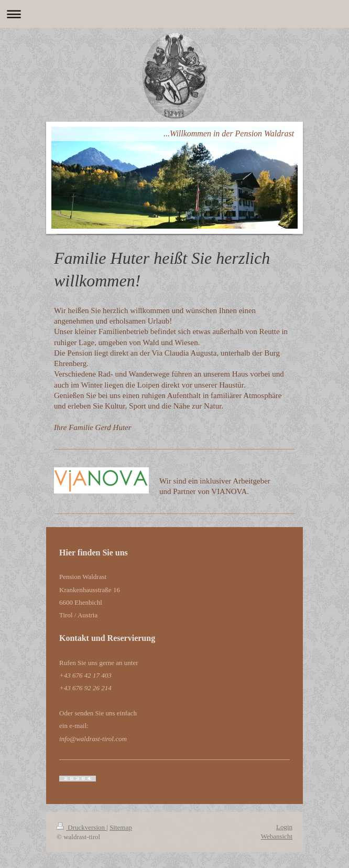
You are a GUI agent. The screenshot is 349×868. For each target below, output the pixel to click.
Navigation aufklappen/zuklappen (174, 14)
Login (284, 827)
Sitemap (121, 827)
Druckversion (81, 827)
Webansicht (277, 836)
